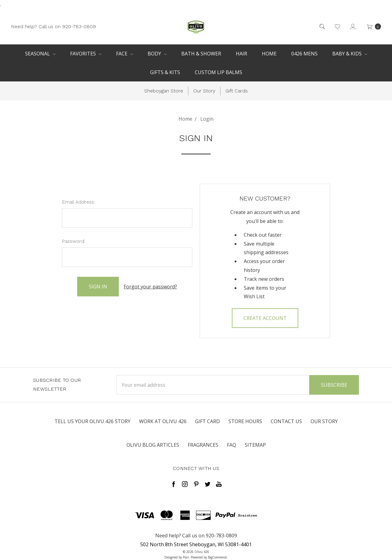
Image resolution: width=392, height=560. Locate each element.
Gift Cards (237, 91)
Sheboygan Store (164, 91)
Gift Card (207, 421)
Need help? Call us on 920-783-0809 (53, 26)
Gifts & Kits (165, 72)
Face (124, 54)
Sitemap (255, 445)
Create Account (265, 318)
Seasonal (40, 54)
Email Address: (78, 202)
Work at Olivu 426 (163, 421)
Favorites (86, 54)
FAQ (232, 445)
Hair (241, 54)
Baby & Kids (350, 54)
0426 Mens (304, 54)
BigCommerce (217, 557)
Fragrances (203, 445)
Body (157, 54)
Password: (73, 241)
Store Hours (245, 421)
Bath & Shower (201, 54)
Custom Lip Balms (219, 72)
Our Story (204, 91)
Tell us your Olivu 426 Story (92, 421)
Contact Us (286, 421)
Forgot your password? (150, 287)
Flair (186, 557)
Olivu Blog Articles (153, 445)
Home (269, 54)
